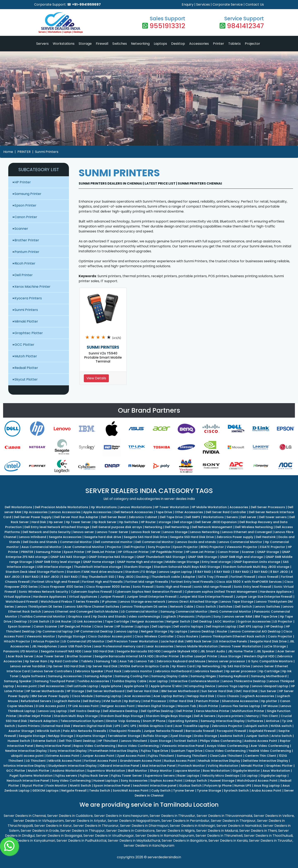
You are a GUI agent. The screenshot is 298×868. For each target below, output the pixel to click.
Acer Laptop (158, 681)
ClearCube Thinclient (226, 756)
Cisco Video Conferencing (225, 751)
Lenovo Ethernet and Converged (247, 532)
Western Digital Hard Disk (92, 726)
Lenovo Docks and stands (196, 542)
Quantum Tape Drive (187, 751)
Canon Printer (26, 217)
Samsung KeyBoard (233, 676)
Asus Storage (231, 656)
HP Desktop (275, 626)
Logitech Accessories (258, 696)
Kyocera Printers (28, 298)
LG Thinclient (36, 761)
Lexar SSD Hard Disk (99, 651)
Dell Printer (24, 275)
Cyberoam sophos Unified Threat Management (221, 592)
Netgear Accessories (148, 621)
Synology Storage (71, 636)
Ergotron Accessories (254, 621)
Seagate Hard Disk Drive (268, 641)
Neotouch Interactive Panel (28, 781)
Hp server (56, 522)
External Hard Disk (56, 726)
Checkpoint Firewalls (125, 731)
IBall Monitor (137, 771)
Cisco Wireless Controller (154, 636)
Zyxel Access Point (131, 756)
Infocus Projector (46, 641)
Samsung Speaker (18, 681)
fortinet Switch (186, 741)
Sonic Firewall (143, 587)
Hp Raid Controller (64, 661)
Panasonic (187, 617)
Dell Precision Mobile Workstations (61, 507)
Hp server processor (241, 671)
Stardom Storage (138, 567)
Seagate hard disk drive (103, 537)
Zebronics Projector (227, 726)
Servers (42, 44)
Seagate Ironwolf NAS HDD (61, 651)
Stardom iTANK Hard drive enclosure (95, 572)
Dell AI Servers (205, 716)
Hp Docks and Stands (109, 617)
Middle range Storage (182, 562)
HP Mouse (270, 706)
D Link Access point (50, 706)
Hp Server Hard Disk (103, 666)
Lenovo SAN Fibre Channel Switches (92, 607)
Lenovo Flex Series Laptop (241, 706)
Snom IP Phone (154, 721)
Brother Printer (27, 240)
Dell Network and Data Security (47, 532)
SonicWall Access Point (131, 791)
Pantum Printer (27, 252)
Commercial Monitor (76, 542)
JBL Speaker (265, 651)
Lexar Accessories (160, 646)
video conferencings (144, 617)
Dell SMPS (193, 517)
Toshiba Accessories (93, 681)
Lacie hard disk (172, 641)
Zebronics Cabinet (143, 517)
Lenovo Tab (145, 661)
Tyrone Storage (209, 791)
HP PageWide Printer (167, 552)
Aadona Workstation (68, 771)
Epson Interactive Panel (112, 786)
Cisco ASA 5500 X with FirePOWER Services (249, 582)
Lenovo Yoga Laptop (233, 686)
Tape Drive (164, 512)
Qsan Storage (161, 741)
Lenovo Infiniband (33, 537)
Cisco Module (82, 696)
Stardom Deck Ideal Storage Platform (35, 572)
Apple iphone (111, 686)
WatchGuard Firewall (22, 602)
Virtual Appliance (17, 597)
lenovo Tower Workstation (241, 646)
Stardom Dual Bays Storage (122, 716)
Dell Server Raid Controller (226, 512)
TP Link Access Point (83, 706)
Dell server (248, 517)
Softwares (255, 721)
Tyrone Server (184, 791)
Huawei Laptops (106, 781)
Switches (120, 44)
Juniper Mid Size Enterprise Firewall (206, 597)
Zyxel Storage (181, 736)
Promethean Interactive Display (114, 751)
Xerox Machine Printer (32, 287)
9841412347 (245, 26)
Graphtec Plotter (29, 333)
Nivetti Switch (80, 786)
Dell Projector (135, 547)
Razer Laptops (188, 776)
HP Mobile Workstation (209, 507)
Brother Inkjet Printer (35, 716)
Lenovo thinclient (134, 741)
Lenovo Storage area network (142, 602)
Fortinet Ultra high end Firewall (56, 582)
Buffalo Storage (155, 736)
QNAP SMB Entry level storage (57, 562)
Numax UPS (243, 786)
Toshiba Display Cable (129, 681)
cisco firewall (268, 577)
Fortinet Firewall (243, 577)
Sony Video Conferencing (71, 781)
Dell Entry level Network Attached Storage (57, 527)
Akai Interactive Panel (159, 766)
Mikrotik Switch (48, 731)
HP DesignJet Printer (76, 626)
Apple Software (33, 676)
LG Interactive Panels (231, 641)
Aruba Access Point (266, 791)
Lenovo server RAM (238, 617)
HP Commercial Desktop (94, 631)
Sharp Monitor (161, 771)
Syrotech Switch (236, 791)
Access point (27, 686)
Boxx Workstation (216, 771)
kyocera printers (231, 716)
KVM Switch (112, 701)
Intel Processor (155, 701)
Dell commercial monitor (114, 542)
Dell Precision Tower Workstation (133, 641)
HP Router (148, 522)
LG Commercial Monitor (139, 612)
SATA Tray (206, 577)
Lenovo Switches (267, 607)
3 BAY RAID (241, 572)
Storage (85, 44)
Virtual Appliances (83, 597)
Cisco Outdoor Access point (110, 636)
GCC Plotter (24, 345)
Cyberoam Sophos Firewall (91, 592)
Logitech (169, 617)
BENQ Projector (212, 547)
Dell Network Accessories (134, 512)
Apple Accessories (97, 512)
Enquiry (188, 4)
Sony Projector (159, 547)
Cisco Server (104, 626)
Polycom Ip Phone (218, 786)
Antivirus (273, 721)
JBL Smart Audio (213, 651)
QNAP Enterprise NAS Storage (111, 557)
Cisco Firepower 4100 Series (62, 587)
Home (8, 152)
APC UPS (130, 726)
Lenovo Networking (205, 532)
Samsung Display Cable (169, 676)
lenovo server (84, 532)
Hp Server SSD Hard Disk (67, 666)
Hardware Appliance (276, 592)
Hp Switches (129, 522)
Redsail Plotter (26, 368)
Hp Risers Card (183, 666)
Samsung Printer (28, 194)
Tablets (234, 44)
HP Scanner (125, 626)
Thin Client (270, 716)
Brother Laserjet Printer (200, 656)
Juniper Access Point (98, 756)
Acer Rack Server (21, 656)
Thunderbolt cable (166, 577)
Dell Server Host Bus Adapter (76, 517)
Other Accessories (189, 512)
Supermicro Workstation (106, 771)
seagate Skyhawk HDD (180, 651)
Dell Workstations (18, 507)
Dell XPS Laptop (251, 626)
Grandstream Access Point (141, 761)
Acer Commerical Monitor (84, 547)
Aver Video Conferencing (270, 746)
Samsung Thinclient (192, 756)
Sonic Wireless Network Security (43, 592)
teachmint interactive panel (155, 786)
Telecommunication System (82, 721)
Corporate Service (228, 4)
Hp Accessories (36, 512)
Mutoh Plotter (26, 356)
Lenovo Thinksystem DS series (145, 607)
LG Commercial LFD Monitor (83, 641)
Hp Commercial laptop (55, 631)
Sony (217, 617)
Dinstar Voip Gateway (123, 721)
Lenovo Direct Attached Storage (193, 602)
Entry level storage (216, 562)
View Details (96, 378)
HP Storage (75, 691)
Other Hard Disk (181, 701)
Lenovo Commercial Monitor (240, 542)
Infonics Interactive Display (25, 766)
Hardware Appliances (50, 597)
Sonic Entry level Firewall (253, 587)
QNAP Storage (268, 552)
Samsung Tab (106, 661)
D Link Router (62, 621)
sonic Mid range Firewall (213, 587)
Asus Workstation (276, 771)
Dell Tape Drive (171, 517)
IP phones (109, 602)
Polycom (204, 617)
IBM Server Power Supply (50, 696)
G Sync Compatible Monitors (270, 661)
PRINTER (24, 152)
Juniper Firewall (112, 597)
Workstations (64, 44)
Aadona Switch (231, 736)
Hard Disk (39, 522)
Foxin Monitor (57, 786)
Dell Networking (177, 527)
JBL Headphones (44, 646)
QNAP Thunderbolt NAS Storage (161, 557)
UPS (118, 726)
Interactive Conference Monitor (195, 681)
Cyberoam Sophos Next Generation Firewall (148, 592)
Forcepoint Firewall (231, 731)
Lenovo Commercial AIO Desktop (255, 631)
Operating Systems (183, 721)
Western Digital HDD (259, 656)
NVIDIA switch (281, 726)
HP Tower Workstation (172, 507)
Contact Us (255, 4)
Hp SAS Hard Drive (236, 666)
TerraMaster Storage (124, 736)
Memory (252, 716)
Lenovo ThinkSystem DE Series (39, 607)
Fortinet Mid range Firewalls (147, 582)
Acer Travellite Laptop (192, 726)
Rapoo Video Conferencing (94, 746)
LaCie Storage (275, 646)
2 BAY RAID (260, 572)
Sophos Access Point (166, 781)
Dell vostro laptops (188, 626)
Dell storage (183, 522)
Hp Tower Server (78, 522)
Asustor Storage (21, 731)
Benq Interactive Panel (53, 746)
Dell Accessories (52, 686)
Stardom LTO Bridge (141, 572)
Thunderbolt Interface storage (98, 567)
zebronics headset (209, 671)
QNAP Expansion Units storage (257, 562)
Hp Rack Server (105, 522)
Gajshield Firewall (262, 731)
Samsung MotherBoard (269, 676)
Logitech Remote (67, 701)
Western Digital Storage (156, 706)
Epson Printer (25, 205)
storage (165, 522)
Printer (219, 44)
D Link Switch (39, 621)
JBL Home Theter (241, 651)
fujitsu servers (66, 776)
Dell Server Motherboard (106, 691)
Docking (142, 577)
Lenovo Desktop (202, 631)
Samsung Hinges (203, 676)
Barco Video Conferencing (138, 746)
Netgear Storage (154, 631)
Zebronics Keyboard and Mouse (181, 661)
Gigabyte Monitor (246, 771)
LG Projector (283, 621)
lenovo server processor (227, 661)
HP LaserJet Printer (200, 552)
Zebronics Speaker (89, 671)
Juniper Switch (257, 736)
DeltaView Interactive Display (265, 761)
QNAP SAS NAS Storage (68, 557)
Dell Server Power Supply (33, 517)
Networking (140, 44)
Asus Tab (126, 661)
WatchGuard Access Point (257, 781)
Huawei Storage (222, 781)
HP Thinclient (108, 741)
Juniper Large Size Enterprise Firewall (264, 597)
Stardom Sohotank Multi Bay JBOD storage (256, 567)
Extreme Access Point (63, 756)
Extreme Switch (44, 741)
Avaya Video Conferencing (227, 746)
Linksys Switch (196, 781)
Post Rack (114, 671)
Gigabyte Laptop (273, 776)
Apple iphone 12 (136, 686)
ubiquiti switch (257, 726)
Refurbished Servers (36, 701)
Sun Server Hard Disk (217, 691)
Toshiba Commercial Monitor (43, 617)
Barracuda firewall (200, 731)
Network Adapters (44, 721)
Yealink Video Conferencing (270, 751)
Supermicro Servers (160, 776)
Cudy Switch (161, 791)
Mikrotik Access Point (65, 761)
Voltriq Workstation (223, 766)
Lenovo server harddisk (28, 666)
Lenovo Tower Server (112, 532)
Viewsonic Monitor (41, 636)
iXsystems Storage (90, 736)
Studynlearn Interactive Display (72, 766)
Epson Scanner (19, 626)
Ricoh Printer (25, 263)
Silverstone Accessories (240, 701)
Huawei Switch (19, 741)
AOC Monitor (225, 621)
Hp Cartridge (269, 671)
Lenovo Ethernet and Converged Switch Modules (81, 612)
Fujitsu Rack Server (94, 776)
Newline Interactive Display (26, 751)
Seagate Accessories (65, 537)
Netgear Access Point (118, 706)
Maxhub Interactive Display (219, 761)
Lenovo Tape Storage (237, 602)
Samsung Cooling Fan (132, 676)
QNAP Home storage (99, 562)
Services (203, 4)
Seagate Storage (32, 736)
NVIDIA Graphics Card (156, 726)
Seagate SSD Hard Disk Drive (192, 537)
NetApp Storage (61, 736)
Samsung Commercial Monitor (184, 612)
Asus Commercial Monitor (42, 547)
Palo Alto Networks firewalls (85, 731)
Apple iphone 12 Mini (166, 686)
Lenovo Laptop (127, 631)
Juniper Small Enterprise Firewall (152, 597)
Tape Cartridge (117, 621)
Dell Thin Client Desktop (77, 741)
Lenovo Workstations (136, 507)
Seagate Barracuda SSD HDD (139, 651)
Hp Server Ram (36, 661)
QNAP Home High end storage (140, 562)
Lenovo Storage (175, 532)
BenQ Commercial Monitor (231, 612)
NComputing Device (200, 686)
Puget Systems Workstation (31, 776)
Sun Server (268, 691)
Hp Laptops (178, 631)
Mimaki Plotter (26, 321)
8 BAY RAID (203, 572)
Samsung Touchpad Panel (54, 681)
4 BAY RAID (222, 572)
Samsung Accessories (65, 676)
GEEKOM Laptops (45, 791)
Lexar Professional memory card (119, 646)
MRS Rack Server (199, 641)
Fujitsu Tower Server (127, 776)
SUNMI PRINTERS (103, 347)
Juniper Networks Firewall (163, 731)
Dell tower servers (273, 517)
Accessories (199, 44)
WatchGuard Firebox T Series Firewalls (70, 602)
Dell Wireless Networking (254, 527)
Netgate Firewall (74, 791)
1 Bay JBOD (125, 577)
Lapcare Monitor (187, 771)
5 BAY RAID (70, 577)
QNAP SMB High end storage (241, 557)
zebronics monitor (138, 671)
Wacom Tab (187, 706)
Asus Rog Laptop (267, 786)
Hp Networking (208, 666)
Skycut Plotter (26, 379)
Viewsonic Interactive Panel (183, 746)
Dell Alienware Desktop (120, 711)
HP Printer (23, 182)
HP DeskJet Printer (101, 552)
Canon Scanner (45, 626)
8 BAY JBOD (279, 572)
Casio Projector (280, 636)
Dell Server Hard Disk (143, 691)
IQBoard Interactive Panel (119, 766)
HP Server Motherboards (45, 691)
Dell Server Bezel (113, 517)
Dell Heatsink (266, 537)
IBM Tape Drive (266, 617)
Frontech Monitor (192, 766)
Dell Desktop (202, 621)
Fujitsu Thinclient (161, 756)
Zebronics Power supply (235, 537)
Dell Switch (243, 607)
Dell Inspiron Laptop (221, 626)
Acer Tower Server (50, 656)
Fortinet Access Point (101, 761)
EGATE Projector (273, 547)
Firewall (102, 44)
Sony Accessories (134, 781)
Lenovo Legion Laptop (175, 572)
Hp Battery (132, 701)
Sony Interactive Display (68, 751)
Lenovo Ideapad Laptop (270, 686)
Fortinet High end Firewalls (102, 582)
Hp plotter (269, 701)
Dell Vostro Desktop (85, 711)
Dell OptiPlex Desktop (157, 711)
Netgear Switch (178, 621)
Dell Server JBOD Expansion (216, 522)
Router (222, 631)
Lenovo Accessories (65, 512)
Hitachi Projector (17, 641)
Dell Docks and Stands (40, 542)
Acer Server (286, 651)
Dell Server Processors (268, 507)
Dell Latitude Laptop (83, 686)
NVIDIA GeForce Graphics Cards (145, 666)
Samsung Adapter (98, 676)
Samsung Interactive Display (223, 721)
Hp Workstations (104, 507)
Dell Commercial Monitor (155, 542)
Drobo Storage (206, 736)
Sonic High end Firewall (174, 587)
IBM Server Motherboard (180, 691)
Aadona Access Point (261, 741)
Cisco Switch (206, 607)
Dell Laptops (161, 626)
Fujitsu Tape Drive (154, 751)
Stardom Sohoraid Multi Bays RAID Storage (187, 567)
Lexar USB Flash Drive (75, 646)
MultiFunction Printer (248, 711)
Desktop (178, 44)
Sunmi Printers (47, 152)
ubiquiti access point (27, 756)
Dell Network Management (212, 527)
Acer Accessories (137, 696)
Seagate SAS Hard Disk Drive (146, 537)
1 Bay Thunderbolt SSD (97, 577)
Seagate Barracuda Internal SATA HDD (124, 656)
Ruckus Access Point (180, 761)
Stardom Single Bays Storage (169, 716)
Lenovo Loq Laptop (52, 711)
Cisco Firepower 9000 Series (108, 587)
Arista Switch (282, 736)
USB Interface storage (54, 567)
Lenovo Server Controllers (52, 671)
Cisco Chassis (228, 696)
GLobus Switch (190, 786)
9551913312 (167, 26)
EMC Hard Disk (247, 691)
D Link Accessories (88, 621)
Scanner (21, 229)
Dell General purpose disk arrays (117, 527)
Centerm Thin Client (261, 756)
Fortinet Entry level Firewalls (192, 582)
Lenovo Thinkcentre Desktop (244, 681)
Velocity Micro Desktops (221, 776)
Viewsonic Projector (242, 547)
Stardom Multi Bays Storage (76, 716)
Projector (252, 44)
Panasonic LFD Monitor (21, 651)
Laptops (160, 44)
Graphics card (79, 617)
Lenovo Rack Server (146, 532)
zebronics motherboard (173, 671)
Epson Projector (186, 547)
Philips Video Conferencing (221, 741)
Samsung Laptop (108, 696)
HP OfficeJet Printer (133, 552)
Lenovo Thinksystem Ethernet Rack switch (233, 636)
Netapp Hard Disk (201, 696)
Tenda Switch (100, 791)
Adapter (189, 577)
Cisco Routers (187, 636)
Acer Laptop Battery (169, 696)
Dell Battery (92, 701)
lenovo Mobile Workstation (197, 646)
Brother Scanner (79, 656)
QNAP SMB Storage (202, 557)
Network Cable (182, 607)
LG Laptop (250, 776)
